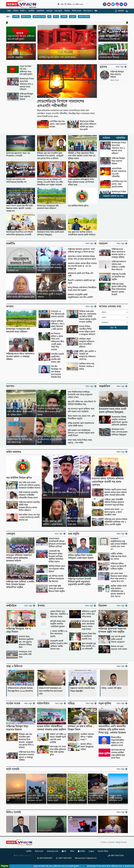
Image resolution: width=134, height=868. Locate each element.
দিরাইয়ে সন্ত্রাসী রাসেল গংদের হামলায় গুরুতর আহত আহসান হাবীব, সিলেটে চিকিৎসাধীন (116, 492)
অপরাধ (10, 307)
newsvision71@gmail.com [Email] (86, 858)
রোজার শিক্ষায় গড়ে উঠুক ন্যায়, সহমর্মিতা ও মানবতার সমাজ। (59, 614)
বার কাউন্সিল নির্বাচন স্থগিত (78, 206)
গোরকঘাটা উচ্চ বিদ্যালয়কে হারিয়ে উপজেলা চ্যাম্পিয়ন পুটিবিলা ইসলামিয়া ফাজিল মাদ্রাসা (56, 556)
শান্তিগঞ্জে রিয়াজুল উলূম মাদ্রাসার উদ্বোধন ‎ (26, 97)
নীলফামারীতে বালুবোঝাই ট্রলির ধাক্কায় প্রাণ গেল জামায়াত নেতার (118, 741)
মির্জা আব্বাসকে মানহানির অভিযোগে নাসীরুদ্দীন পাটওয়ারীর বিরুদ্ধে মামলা (28, 495)
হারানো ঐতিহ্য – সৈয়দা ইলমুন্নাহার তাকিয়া (87, 747)
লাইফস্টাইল (43, 703)
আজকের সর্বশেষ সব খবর (113, 196)
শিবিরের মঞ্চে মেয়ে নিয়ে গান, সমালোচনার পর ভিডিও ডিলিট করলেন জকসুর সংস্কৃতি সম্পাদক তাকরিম (88, 317)
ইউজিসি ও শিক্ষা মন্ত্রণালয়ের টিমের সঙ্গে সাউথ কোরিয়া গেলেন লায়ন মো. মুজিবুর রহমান (82, 156)
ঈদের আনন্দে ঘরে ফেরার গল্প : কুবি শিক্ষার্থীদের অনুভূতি (81, 417)
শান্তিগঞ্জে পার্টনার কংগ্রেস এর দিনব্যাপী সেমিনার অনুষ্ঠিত (118, 566)
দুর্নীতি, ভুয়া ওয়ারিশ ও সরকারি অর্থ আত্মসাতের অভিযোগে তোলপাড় (87, 355)
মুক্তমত (103, 67)
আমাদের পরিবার (84, 17)
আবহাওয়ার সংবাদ (39, 17)
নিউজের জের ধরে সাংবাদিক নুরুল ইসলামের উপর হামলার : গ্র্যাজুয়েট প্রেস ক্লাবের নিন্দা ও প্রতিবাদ (50, 156)
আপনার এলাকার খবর (110, 307)
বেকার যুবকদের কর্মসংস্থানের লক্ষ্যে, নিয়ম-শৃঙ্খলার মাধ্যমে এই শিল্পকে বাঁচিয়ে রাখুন (81, 182)
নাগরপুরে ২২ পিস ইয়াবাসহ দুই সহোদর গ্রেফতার (58, 314)
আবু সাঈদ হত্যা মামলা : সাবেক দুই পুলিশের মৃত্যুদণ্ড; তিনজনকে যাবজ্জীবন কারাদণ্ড (30, 485)
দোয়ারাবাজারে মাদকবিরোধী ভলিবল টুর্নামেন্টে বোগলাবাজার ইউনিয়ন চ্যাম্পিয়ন (57, 543)
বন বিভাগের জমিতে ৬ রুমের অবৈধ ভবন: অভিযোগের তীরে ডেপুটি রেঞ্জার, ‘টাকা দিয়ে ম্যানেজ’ (58, 342)
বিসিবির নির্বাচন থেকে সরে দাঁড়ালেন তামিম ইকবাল (57, 569)
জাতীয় (22, 11)
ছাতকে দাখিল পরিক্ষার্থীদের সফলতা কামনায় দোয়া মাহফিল (51, 728)
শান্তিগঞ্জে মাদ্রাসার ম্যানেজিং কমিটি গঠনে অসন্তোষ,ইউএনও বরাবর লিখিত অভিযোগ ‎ (29, 506)
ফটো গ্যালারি (13, 769)
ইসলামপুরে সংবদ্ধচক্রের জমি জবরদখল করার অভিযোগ (48, 207)
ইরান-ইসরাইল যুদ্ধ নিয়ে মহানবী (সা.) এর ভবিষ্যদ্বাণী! (89, 646)
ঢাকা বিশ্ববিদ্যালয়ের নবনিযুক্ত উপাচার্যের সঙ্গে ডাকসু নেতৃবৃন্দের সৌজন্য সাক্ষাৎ (80, 395)
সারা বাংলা (87, 11)
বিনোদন (67, 11)
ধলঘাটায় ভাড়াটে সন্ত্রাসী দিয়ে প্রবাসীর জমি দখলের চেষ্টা (57, 358)
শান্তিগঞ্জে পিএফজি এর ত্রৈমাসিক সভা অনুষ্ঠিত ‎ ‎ (119, 277)
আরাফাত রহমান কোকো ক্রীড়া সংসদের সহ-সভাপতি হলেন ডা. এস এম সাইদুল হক (82, 266)
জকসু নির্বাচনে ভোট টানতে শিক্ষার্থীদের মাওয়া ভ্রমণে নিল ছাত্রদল (82, 289)
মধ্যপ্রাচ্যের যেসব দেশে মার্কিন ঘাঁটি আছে (25, 654)
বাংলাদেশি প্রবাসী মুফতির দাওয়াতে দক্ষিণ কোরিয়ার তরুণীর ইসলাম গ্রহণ (59, 645)
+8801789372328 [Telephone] (116, 856)
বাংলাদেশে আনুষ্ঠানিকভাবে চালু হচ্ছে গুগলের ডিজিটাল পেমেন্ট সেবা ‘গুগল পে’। (119, 544)
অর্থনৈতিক (11, 606)
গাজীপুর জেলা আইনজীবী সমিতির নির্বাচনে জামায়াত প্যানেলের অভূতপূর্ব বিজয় (114, 502)
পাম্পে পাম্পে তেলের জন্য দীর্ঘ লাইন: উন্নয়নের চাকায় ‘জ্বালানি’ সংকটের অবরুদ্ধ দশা (20, 208)
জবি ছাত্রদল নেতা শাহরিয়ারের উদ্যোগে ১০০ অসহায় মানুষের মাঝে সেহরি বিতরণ (81, 433)
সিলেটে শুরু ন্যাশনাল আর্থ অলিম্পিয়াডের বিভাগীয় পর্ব (16, 181)
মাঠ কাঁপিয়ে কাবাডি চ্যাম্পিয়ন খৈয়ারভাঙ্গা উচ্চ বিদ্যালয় (56, 579)
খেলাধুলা (49, 11)
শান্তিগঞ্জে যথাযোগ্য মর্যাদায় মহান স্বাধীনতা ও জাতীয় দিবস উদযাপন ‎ (119, 266)
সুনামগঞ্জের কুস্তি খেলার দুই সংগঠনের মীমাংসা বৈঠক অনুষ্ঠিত (57, 589)
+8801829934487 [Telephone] (45, 858)
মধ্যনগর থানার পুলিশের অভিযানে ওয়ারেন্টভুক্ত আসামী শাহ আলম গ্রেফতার (108, 482)
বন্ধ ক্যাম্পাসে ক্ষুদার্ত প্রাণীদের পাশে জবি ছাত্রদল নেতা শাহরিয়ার (81, 410)
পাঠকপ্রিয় (121, 138)
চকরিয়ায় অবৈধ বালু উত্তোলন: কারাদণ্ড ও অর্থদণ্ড (87, 366)
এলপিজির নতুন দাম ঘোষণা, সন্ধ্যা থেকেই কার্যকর (57, 124)
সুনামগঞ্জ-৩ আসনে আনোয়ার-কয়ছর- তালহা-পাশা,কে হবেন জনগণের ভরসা (82, 258)
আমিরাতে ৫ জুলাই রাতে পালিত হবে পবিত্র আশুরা (89, 614)
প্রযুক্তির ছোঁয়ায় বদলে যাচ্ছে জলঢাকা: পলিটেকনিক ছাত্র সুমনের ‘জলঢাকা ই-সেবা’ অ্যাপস (119, 591)
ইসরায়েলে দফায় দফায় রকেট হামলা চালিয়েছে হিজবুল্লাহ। (51, 233)
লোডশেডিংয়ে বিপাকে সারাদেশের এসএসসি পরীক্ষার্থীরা (61, 103)
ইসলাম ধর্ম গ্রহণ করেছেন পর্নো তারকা (119, 648)
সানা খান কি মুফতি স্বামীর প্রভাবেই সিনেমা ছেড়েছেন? (118, 639)
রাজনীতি (31, 11)
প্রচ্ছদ (9, 11)
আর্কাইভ (64, 17)
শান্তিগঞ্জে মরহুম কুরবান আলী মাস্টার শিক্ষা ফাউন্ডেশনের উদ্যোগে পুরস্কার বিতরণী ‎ (119, 289)
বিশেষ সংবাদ (77, 11)
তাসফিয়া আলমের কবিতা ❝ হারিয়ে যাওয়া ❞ (87, 737)
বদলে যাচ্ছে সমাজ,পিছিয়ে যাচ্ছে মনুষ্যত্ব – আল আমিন (80, 441)
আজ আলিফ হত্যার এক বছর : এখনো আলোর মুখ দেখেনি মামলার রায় (29, 517)
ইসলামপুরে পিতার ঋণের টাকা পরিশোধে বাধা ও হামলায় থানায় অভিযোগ (27, 84)
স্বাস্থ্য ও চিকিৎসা (14, 666)
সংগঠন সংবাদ (13, 703)
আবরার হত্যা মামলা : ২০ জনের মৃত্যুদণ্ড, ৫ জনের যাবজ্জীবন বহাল (114, 512)
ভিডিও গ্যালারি (14, 812)
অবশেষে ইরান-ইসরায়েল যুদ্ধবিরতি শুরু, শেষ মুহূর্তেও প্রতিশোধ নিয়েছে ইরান (26, 642)
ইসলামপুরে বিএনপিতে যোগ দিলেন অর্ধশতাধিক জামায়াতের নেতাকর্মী (20, 233)
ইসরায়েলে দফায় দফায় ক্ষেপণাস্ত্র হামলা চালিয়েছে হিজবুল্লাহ (120, 432)
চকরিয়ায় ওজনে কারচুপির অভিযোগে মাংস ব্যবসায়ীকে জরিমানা (87, 343)
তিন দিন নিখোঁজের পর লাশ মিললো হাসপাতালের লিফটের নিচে (56, 372)
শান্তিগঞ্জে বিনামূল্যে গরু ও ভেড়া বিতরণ (19, 630)
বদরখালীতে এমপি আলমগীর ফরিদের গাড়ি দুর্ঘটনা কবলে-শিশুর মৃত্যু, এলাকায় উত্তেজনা (112, 730)
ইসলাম (41, 606)
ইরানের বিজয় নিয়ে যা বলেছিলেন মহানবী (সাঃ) (89, 636)
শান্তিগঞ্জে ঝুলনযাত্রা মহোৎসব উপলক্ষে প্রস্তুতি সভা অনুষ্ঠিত (112, 630)
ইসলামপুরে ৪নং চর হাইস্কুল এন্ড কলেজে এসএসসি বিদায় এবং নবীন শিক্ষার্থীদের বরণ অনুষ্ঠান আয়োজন (50, 182)
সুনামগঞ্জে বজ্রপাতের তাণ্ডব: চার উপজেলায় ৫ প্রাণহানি (18, 154)
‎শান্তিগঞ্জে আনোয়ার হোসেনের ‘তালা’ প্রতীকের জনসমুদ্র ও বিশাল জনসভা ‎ (82, 250)
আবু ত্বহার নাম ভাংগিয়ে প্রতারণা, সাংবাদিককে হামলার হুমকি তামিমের (82, 233)
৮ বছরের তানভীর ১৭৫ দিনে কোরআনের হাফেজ (59, 634)
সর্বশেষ (16, 11)
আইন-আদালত (14, 452)
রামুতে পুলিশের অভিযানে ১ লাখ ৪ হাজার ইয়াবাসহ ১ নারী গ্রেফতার (58, 325)
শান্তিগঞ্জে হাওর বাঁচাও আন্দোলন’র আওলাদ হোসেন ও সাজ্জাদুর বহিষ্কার (118, 253)
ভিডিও (56, 17)
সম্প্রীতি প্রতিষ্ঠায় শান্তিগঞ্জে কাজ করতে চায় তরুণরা (118, 556)
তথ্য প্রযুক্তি (58, 11)
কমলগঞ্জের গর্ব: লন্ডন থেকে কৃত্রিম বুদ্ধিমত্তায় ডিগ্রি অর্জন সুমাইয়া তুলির (58, 751)
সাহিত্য (71, 703)
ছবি (49, 17)
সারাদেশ (103, 244)
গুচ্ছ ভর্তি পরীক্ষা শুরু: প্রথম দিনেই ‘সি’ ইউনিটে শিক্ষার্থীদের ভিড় (82, 403)
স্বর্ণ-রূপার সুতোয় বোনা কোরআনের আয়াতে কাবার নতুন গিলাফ (88, 625)
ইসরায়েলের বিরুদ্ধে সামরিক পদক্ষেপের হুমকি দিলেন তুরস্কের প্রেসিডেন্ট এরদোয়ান (120, 421)
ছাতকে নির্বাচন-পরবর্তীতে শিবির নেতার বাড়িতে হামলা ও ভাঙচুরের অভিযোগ (87, 330)
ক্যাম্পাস (10, 386)
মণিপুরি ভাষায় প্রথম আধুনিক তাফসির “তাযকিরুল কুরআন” (58, 624)
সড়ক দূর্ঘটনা (105, 703)
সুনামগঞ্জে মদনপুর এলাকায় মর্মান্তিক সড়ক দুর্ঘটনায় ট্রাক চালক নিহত (118, 754)
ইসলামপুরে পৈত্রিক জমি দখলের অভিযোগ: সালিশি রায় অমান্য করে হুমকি (88, 125)
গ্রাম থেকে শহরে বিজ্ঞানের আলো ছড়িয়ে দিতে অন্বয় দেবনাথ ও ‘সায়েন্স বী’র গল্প (119, 577)
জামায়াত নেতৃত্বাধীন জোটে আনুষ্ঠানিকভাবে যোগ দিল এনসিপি (80, 296)
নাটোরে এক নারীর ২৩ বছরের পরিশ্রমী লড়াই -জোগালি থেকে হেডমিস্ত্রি (58, 738)
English (73, 17)
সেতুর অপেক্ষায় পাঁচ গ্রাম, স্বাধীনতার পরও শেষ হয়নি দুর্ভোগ (26, 70)
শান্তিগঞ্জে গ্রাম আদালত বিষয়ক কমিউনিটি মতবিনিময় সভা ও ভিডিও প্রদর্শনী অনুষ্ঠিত (116, 522)
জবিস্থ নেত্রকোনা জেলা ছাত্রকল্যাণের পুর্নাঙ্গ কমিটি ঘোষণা (81, 424)
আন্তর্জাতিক (40, 11)
